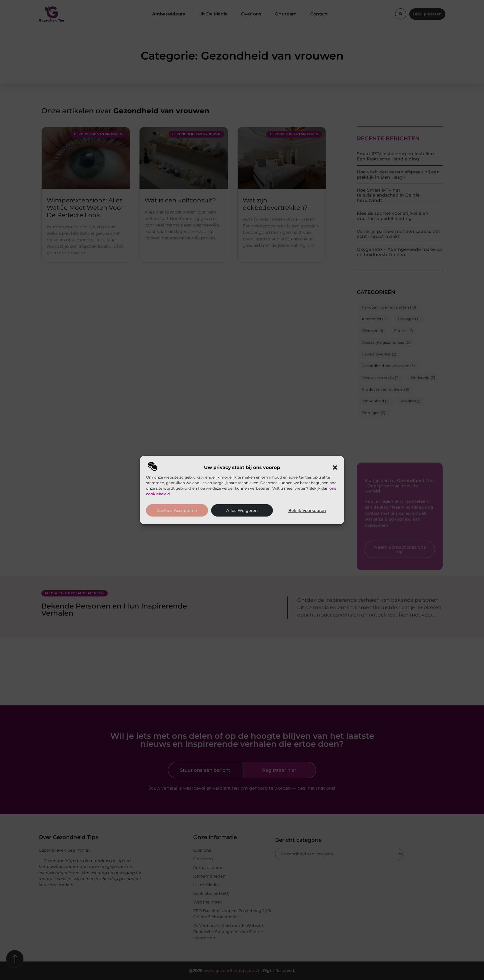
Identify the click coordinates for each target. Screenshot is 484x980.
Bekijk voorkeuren (307, 511)
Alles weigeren (242, 511)
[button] (335, 467)
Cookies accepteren (177, 511)
